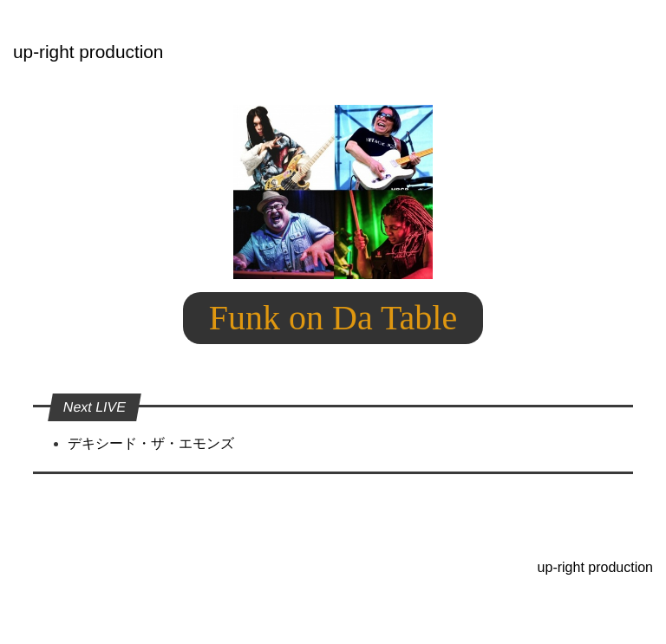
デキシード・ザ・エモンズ (151, 443)
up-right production (88, 52)
